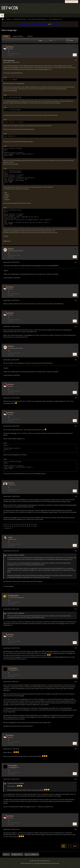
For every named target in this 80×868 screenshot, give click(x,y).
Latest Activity (18, 36)
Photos (30, 36)
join (50, 24)
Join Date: (11, 54)
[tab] (6, 36)
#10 (76, 609)
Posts (6, 36)
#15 (76, 829)
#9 (76, 551)
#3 (76, 300)
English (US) (17, 854)
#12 (76, 682)
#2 (76, 262)
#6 (76, 398)
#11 (76, 648)
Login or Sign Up (72, 2)
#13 (76, 749)
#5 (76, 360)
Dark (6, 854)
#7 (76, 426)
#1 (76, 60)
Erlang (69, 622)
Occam (5, 507)
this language (19, 363)
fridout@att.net (32, 332)
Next (75, 846)
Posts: (10, 55)
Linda (75, 622)
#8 (76, 496)
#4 (76, 326)
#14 (75, 779)
